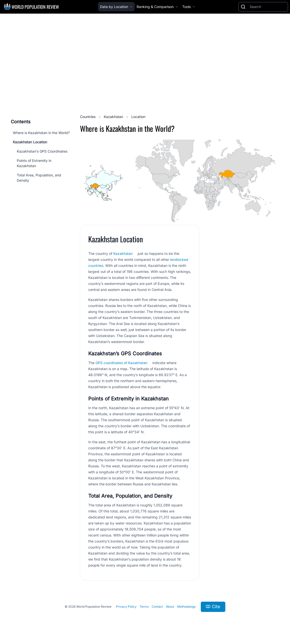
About (170, 607)
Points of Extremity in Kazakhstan (34, 163)
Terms (144, 607)
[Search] (268, 7)
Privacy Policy (126, 607)
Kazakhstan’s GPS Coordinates (42, 151)
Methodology (186, 607)
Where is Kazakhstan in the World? (41, 133)
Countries (88, 117)
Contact (157, 607)
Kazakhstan (114, 117)
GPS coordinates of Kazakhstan (121, 363)
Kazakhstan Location (30, 142)
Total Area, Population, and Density (39, 178)
